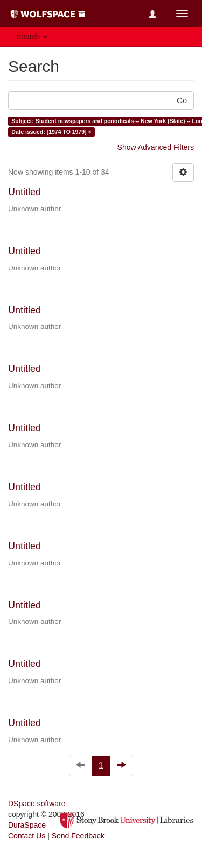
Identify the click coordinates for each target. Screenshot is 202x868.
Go (182, 101)
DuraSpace (27, 825)
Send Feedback (78, 836)
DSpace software (37, 804)
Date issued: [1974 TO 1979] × (51, 132)
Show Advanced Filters (156, 147)
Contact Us (27, 836)
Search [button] (32, 37)
